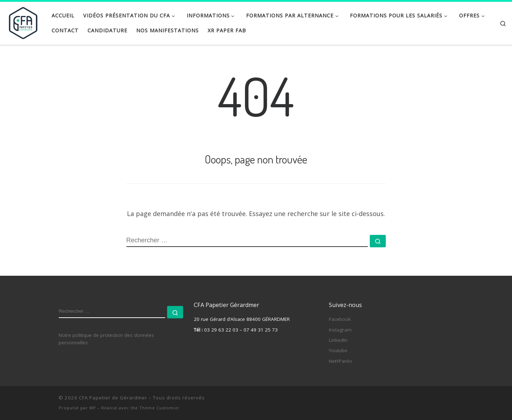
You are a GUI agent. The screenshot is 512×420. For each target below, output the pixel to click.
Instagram (340, 329)
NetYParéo (341, 361)
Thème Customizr (159, 408)
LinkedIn (338, 340)
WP (93, 408)
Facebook (340, 319)
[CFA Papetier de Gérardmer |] (23, 21)
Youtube (338, 350)
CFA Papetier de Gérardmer (113, 398)
